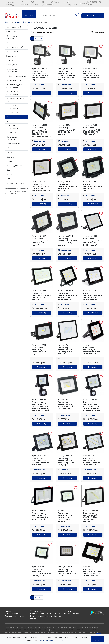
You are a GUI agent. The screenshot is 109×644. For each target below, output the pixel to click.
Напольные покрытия (12, 138)
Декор (9, 174)
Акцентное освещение (13, 70)
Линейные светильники (13, 93)
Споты (10, 121)
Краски (10, 60)
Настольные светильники (13, 127)
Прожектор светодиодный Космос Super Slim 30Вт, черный (41, 462)
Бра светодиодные (16, 76)
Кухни (9, 153)
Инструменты (13, 52)
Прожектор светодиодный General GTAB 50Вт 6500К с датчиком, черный (66, 76)
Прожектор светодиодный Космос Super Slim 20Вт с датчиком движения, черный (41, 406)
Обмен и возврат (72, 614)
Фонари (11, 133)
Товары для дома (14, 166)
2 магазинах (65, 85)
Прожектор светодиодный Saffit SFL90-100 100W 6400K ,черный (93, 242)
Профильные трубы (15, 47)
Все (40, 38)
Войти (83, 3)
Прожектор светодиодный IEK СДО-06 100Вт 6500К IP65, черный (41, 187)
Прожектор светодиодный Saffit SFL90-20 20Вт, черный (93, 187)
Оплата (67, 611)
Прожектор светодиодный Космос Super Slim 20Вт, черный (66, 405)
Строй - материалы (15, 43)
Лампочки (12, 113)
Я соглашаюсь (98, 639)
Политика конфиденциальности (45, 614)
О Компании (36, 611)
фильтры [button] (98, 32)
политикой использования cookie (54, 640)
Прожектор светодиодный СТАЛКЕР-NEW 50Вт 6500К (67, 573)
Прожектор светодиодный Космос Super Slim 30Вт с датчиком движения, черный (92, 406)
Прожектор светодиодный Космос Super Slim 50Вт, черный (66, 462)
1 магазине (39, 85)
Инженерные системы (13, 37)
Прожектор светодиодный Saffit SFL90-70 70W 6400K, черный (93, 296)
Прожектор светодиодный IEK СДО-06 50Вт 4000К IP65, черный (93, 131)
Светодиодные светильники (14, 86)
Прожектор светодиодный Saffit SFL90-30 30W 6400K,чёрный (67, 296)
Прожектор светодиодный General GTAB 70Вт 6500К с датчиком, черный (92, 76)
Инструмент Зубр (14, 27)
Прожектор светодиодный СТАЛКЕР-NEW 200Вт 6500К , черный (65, 517)
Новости (8, 611)
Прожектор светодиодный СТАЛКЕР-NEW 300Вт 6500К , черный (90, 517)
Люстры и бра (14, 80)
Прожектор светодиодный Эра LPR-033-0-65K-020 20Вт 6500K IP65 (92, 573)
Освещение (28, 22)
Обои (9, 148)
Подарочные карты (15, 183)
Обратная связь (12, 614)
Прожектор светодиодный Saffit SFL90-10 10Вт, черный (67, 187)
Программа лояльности (15, 616)
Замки (9, 161)
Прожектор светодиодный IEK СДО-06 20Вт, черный (66, 131)
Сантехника (12, 32)
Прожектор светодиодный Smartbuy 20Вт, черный (39, 351)
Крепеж (10, 157)
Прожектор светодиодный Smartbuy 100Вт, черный (65, 351)
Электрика (11, 56)
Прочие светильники (13, 107)
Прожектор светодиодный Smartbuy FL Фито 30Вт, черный (91, 351)
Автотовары (12, 179)
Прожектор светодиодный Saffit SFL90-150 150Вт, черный (42, 296)
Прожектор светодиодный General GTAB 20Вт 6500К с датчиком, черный (41, 76)
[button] (42, 32)
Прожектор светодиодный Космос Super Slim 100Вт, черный (41, 516)
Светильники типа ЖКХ (16, 100)
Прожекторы (13, 117)
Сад (8, 170)
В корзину (42, 93)
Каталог (29, 14)
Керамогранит (13, 144)
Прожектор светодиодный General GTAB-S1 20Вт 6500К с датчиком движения (42, 132)
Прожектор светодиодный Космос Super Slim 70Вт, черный (92, 462)
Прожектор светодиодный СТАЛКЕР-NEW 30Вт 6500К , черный (41, 573)
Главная (8, 22)
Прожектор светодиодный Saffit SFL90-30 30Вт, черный (42, 242)
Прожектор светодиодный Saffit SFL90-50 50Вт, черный (67, 242)
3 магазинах (91, 470)
